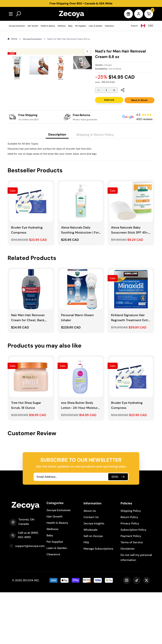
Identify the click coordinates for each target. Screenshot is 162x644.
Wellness (62, 26)
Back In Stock (140, 100)
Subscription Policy (133, 581)
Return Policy (129, 569)
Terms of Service (132, 594)
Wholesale (90, 581)
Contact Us (91, 569)
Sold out (109, 100)
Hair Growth (33, 26)
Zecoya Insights (94, 575)
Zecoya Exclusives (17, 26)
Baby (70, 26)
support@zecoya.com (30, 598)
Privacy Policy (130, 575)
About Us (90, 563)
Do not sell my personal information (136, 609)
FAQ (86, 594)
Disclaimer (128, 600)
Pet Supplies (81, 26)
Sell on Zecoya (93, 588)
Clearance (109, 26)
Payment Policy (131, 588)
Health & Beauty (48, 26)
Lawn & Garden (95, 26)
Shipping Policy (131, 563)
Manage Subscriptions (98, 600)
